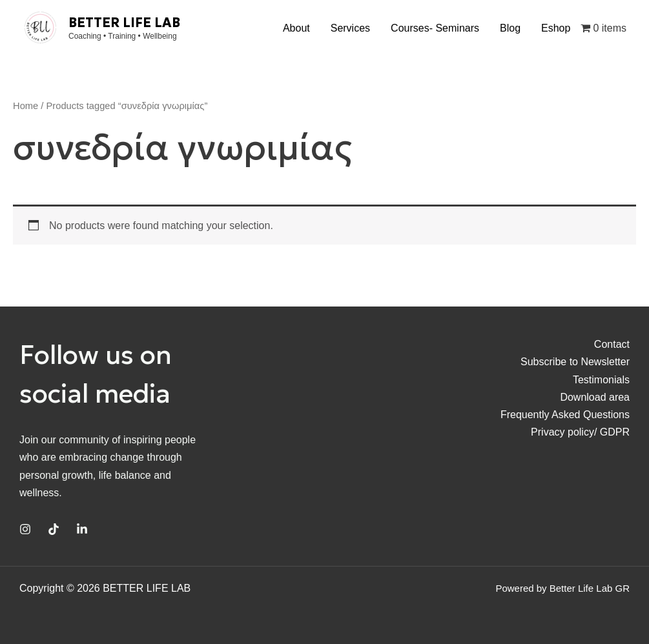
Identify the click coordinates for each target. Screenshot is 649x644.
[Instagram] (25, 529)
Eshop (556, 28)
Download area (595, 397)
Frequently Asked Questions (565, 415)
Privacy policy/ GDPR (580, 432)
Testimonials (601, 380)
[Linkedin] (82, 529)
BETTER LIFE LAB (124, 23)
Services (350, 28)
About (296, 28)
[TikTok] (54, 529)
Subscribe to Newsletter (575, 362)
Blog (510, 28)
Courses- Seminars (435, 28)
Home (26, 106)
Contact (612, 344)
